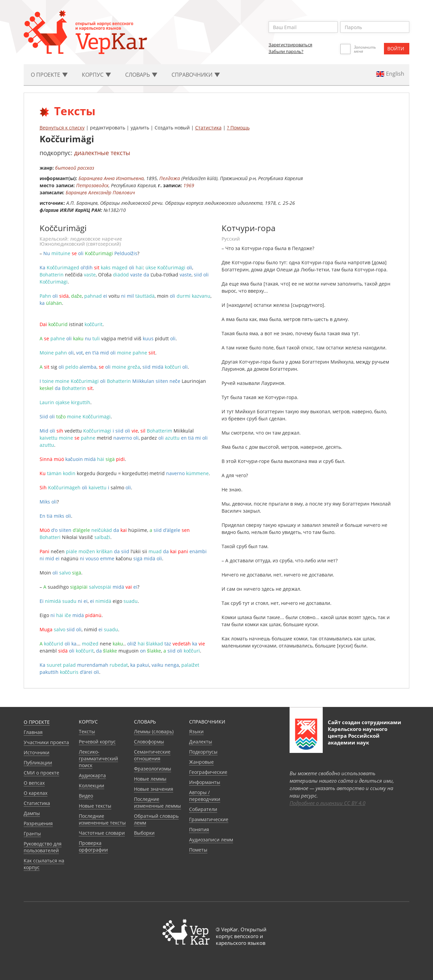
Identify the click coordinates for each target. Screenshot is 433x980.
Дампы (32, 813)
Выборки (144, 833)
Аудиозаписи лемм (211, 840)
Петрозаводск (92, 185)
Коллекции (92, 786)
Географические (208, 772)
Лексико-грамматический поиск (98, 758)
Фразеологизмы (153, 769)
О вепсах (34, 783)
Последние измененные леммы (157, 802)
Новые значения (154, 789)
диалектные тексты (102, 153)
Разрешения (38, 823)
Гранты (32, 834)
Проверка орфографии (93, 846)
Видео (86, 796)
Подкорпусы (203, 752)
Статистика (208, 128)
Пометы (198, 850)
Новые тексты (95, 806)
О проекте (37, 722)
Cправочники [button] (196, 75)
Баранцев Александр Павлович (100, 192)
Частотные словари (102, 833)
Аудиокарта (92, 775)
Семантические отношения (152, 755)
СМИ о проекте (41, 773)
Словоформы (149, 742)
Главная (33, 732)
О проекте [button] (49, 75)
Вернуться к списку (62, 128)
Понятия (199, 829)
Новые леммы (150, 779)
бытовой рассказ (75, 168)
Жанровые (201, 762)
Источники (37, 752)
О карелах (36, 793)
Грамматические (209, 819)
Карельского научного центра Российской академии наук (358, 736)
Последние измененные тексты (102, 819)
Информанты (205, 782)
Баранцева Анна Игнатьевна (111, 178)
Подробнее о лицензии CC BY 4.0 (327, 803)
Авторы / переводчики (205, 796)
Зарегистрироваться (290, 45)
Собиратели (203, 809)
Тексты (87, 731)
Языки (196, 731)
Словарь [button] (141, 75)
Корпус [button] (96, 75)
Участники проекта (46, 742)
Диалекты (201, 742)
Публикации (38, 763)
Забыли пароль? (286, 51)
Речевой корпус (97, 742)
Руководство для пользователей (43, 847)
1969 (189, 185)
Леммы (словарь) (154, 731)
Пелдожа (170, 178)
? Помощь (238, 128)
